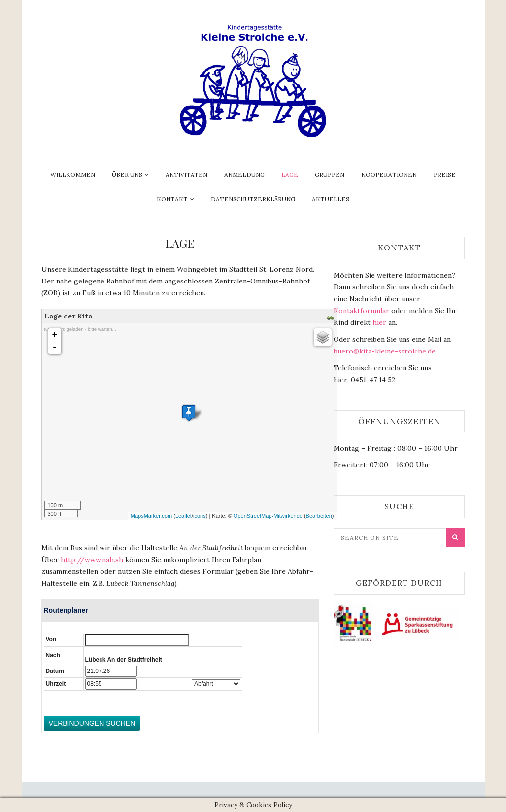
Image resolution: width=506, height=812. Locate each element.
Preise (445, 174)
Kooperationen (389, 174)
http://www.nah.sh (92, 560)
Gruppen (330, 174)
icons (200, 516)
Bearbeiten (319, 516)
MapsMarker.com (151, 516)
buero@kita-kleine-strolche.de (385, 351)
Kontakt (172, 199)
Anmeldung (244, 174)
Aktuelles (331, 199)
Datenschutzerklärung (253, 199)
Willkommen (73, 174)
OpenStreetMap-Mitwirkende (268, 516)
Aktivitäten (186, 174)
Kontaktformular (361, 311)
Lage (290, 174)
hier (379, 322)
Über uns (127, 174)
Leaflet (184, 516)
